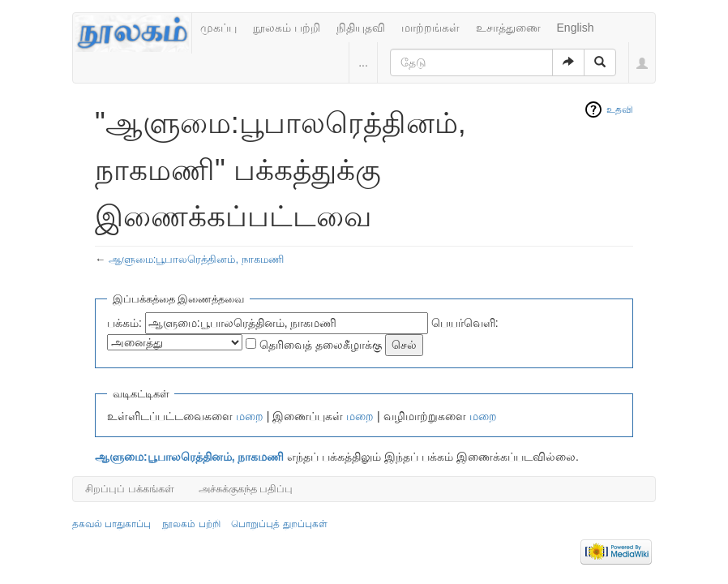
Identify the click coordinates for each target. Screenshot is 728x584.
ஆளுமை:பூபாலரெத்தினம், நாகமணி (196, 259)
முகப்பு (218, 28)
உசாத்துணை (508, 28)
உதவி (620, 109)
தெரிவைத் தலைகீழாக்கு (321, 345)
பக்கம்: (124, 323)
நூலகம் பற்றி (287, 28)
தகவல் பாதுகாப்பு (111, 524)
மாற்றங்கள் (430, 28)
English (576, 28)
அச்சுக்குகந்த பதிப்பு (246, 489)
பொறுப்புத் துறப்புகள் (279, 524)
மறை (250, 416)
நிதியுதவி (361, 28)
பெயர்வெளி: (465, 323)
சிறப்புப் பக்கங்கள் (130, 489)
